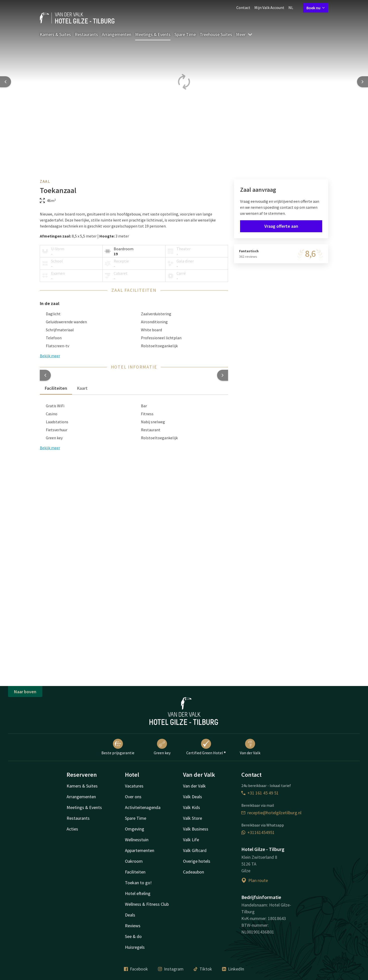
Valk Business (196, 829)
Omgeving (135, 829)
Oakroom (134, 861)
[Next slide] (362, 82)
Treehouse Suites (216, 34)
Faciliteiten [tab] (56, 388)
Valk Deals (193, 797)
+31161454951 (258, 832)
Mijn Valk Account (269, 7)
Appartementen (140, 850)
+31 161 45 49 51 (260, 793)
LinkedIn (233, 969)
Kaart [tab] (82, 388)
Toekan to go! (138, 883)
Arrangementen (117, 34)
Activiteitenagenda (143, 807)
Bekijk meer (50, 448)
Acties (72, 829)
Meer (244, 34)
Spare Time (185, 34)
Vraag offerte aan (281, 226)
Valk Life (191, 840)
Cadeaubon (194, 872)
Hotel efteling (138, 893)
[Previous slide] (6, 82)
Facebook (136, 969)
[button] (45, 375)
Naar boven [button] (25, 692)
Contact (243, 7)
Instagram (171, 969)
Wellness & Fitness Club (147, 904)
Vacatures (134, 786)
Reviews (133, 926)
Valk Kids (192, 807)
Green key (162, 747)
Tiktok (203, 969)
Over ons (133, 797)
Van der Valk (250, 747)
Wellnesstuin (137, 840)
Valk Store (193, 818)
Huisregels (135, 947)
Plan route (255, 880)
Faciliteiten (135, 872)
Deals (130, 915)
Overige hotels (197, 861)
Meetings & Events (153, 34)
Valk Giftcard (195, 850)
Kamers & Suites (55, 34)
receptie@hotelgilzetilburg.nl (271, 813)
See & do (133, 936)
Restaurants (86, 34)
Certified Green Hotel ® (206, 747)
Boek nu (316, 8)
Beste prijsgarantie (118, 747)
